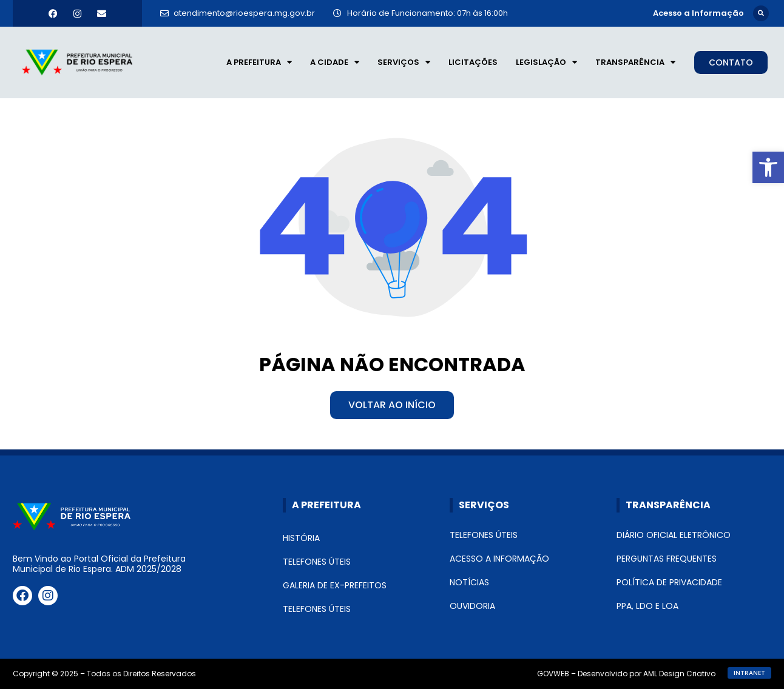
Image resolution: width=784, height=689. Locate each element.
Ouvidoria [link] (472, 606)
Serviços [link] (404, 62)
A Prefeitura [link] (259, 62)
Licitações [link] (473, 62)
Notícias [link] (469, 582)
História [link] (301, 538)
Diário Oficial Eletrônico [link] (674, 535)
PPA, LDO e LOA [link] (647, 606)
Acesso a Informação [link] (499, 559)
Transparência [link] (635, 62)
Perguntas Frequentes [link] (667, 559)
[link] (768, 167)
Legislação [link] (546, 62)
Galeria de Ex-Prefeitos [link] (335, 585)
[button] (761, 13)
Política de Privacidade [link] (669, 582)
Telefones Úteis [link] (317, 562)
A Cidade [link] (335, 62)
